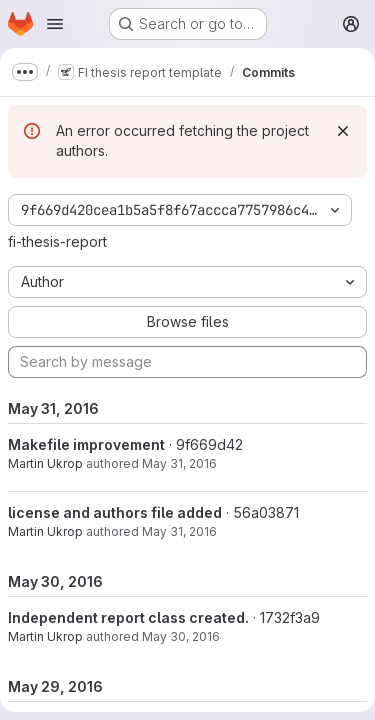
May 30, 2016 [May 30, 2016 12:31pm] (181, 636)
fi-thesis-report (57, 241)
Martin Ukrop (45, 463)
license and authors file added (115, 512)
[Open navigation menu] (55, 24)
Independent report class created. (128, 617)
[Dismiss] (343, 131)
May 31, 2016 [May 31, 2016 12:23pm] (179, 463)
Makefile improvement (86, 444)
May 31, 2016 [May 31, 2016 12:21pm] (179, 531)
